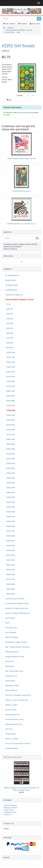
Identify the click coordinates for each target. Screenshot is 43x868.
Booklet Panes (10, 280)
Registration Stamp (12, 686)
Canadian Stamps (12, 285)
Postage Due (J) (11, 676)
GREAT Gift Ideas (12, 637)
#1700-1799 (10, 386)
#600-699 (9, 333)
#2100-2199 (10, 406)
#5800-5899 (10, 584)
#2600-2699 (10, 430)
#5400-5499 (10, 565)
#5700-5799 (10, 579)
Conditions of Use (10, 812)
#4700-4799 (10, 531)
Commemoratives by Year (14, 719)
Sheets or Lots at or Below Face (17, 700)
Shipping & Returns (10, 808)
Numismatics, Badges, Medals (16, 642)
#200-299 (9, 314)
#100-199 (9, 309)
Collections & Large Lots (14, 295)
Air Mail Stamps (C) (12, 275)
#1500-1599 (10, 377)
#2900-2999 (10, 444)
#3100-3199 (10, 454)
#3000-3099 (10, 449)
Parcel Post (9, 661)
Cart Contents (9, 24)
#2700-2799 (10, 435)
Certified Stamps (11, 290)
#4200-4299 (10, 507)
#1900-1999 (10, 396)
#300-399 (9, 319)
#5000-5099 (10, 546)
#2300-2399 (10, 415)
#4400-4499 (10, 517)
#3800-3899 (10, 488)
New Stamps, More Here (12, 757)
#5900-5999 (10, 589)
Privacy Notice (9, 810)
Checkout (22, 24)
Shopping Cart (9, 823)
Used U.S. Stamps (12, 739)
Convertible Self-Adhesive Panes (17, 603)
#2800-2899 (10, 439)
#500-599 (9, 328)
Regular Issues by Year (14, 724)
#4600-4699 (10, 526)
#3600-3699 (10, 478)
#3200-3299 (10, 459)
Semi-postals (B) (11, 690)
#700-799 (9, 338)
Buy (9, 100)
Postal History (10, 681)
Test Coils (9, 729)
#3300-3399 (10, 463)
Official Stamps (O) (12, 652)
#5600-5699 (10, 575)
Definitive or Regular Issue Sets (17, 608)
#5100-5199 (10, 550)
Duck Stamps (10, 618)
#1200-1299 (10, 362)
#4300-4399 (10, 512)
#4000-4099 (10, 497)
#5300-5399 (10, 560)
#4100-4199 (10, 502)
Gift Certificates (11, 632)
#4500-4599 (10, 521)
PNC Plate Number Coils (14, 671)
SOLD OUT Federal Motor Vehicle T (18, 744)
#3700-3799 (10, 483)
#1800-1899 (10, 391)
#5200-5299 (10, 555)
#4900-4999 (10, 541)
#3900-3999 (10, 492)
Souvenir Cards (11, 710)
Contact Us (8, 815)
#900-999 (9, 348)
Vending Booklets (11, 748)
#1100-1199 (10, 357)
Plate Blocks (10, 666)
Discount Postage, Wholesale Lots (17, 613)
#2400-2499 (10, 420)
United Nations (11, 734)
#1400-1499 (10, 372)
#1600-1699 (10, 381)
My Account (35, 24)
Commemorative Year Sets (15, 599)
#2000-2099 (10, 401)
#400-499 (9, 323)
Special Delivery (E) (12, 715)
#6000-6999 (10, 594)
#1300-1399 (10, 367)
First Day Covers (11, 628)
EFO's (7, 623)
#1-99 (8, 304)
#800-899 (9, 343)
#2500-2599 (10, 425)
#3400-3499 (10, 468)
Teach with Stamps (10, 805)
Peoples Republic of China (15, 657)
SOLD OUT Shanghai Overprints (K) (18, 695)
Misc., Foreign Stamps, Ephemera (17, 647)
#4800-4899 (10, 536)
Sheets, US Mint (11, 705)
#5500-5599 (10, 570)
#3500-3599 (10, 473)
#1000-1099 (10, 352)
